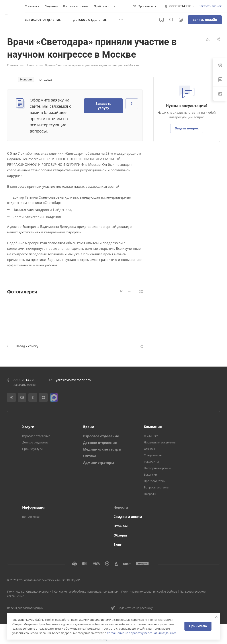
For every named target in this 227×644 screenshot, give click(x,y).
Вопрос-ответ (31, 517)
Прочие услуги (32, 449)
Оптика (90, 456)
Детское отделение (35, 442)
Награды (150, 494)
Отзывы (149, 449)
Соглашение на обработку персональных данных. (142, 633)
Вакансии (150, 474)
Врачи (89, 427)
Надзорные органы (157, 468)
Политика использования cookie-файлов (149, 591)
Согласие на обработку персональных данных (86, 591)
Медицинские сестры (102, 449)
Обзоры (120, 535)
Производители (155, 481)
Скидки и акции (128, 517)
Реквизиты (151, 462)
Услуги (28, 427)
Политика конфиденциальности (29, 591)
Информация (34, 507)
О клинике (151, 436)
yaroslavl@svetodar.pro (73, 380)
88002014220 (180, 6)
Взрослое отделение (36, 436)
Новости (121, 507)
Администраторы (99, 463)
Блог (117, 544)
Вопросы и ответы (157, 487)
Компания (153, 427)
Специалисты (153, 455)
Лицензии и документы (160, 442)
